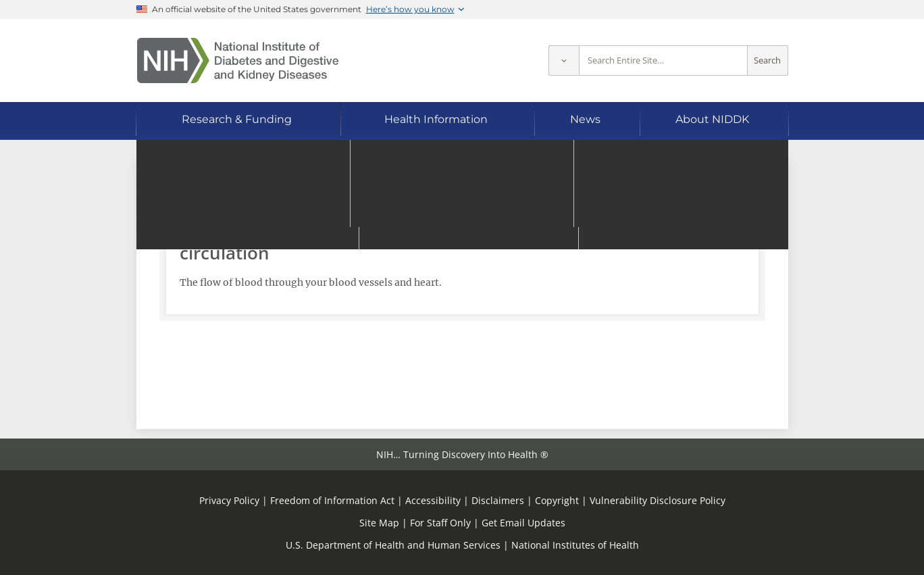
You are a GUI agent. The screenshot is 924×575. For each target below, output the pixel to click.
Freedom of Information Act (332, 500)
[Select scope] (564, 60)
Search (767, 60)
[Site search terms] (663, 60)
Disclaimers (498, 500)
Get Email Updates (523, 523)
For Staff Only (440, 523)
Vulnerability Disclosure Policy (658, 500)
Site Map (379, 523)
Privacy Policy (229, 500)
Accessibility (433, 500)
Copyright (557, 500)
